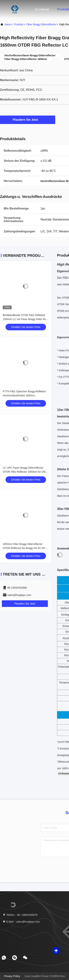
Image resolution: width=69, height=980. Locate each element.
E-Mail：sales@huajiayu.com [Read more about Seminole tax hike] (21, 922)
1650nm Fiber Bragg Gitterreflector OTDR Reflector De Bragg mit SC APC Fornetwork (25, 548)
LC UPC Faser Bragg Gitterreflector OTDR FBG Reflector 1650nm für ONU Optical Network (25, 472)
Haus (8, 24)
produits (18, 24)
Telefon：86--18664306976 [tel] (20, 915)
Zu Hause (42, 9)
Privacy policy (12, 976)
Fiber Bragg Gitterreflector (41, 24)
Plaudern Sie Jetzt (28, 120)
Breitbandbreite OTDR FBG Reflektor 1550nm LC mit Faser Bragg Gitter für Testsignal (24, 319)
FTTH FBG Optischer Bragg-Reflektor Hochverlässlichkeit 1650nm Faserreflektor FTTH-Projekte (24, 395)
